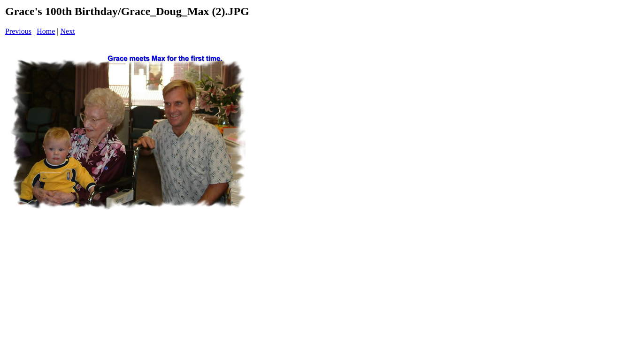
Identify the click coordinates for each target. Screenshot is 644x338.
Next (68, 31)
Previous (18, 31)
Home (46, 31)
